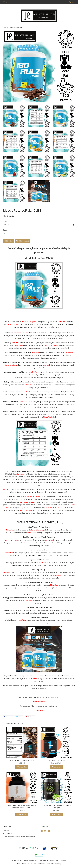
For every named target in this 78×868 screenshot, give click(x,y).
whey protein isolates (53, 507)
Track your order (8, 833)
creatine (35, 679)
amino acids (46, 365)
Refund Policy (41, 864)
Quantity (6, 230)
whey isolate (20, 474)
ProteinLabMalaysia (39, 702)
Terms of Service (22, 864)
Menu (6, 2)
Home (5, 27)
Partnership (6, 831)
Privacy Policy (32, 864)
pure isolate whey (14, 324)
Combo (5, 221)
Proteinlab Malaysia (28, 322)
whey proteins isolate (20, 333)
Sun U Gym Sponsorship (10, 839)
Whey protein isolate (11, 540)
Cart (72, 2)
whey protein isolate (51, 345)
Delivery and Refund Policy (53, 864)
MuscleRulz (62, 322)
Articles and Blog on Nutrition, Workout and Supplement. (19, 836)
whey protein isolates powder (31, 496)
